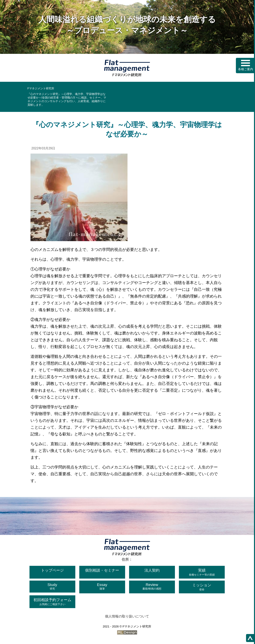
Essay (102, 587)
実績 (202, 572)
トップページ (52, 570)
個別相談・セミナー (102, 570)
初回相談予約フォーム (52, 602)
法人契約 (152, 570)
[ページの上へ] (250, 638)
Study (52, 587)
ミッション (202, 587)
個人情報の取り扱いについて (127, 616)
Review (152, 587)
